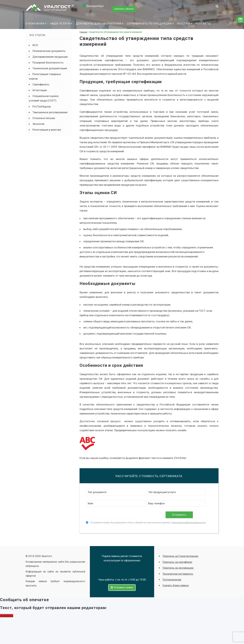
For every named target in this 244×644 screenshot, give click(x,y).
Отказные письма (44, 118)
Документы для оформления (99, 24)
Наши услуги (60, 24)
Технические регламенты (178, 574)
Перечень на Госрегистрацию (180, 556)
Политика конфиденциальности (189, 523)
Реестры (184, 24)
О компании (35, 24)
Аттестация (40, 90)
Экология (38, 124)
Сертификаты (41, 84)
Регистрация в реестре (47, 130)
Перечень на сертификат (177, 562)
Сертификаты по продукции (149, 24)
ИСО (35, 45)
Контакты (203, 24)
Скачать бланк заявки (176, 585)
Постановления (172, 580)
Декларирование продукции (50, 57)
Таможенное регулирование (50, 112)
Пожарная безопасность (48, 62)
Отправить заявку (122, 585)
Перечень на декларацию (178, 568)
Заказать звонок (125, 6)
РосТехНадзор (42, 106)
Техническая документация (50, 68)
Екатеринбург (95, 6)
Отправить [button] (7, 614)
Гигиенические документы (49, 51)
